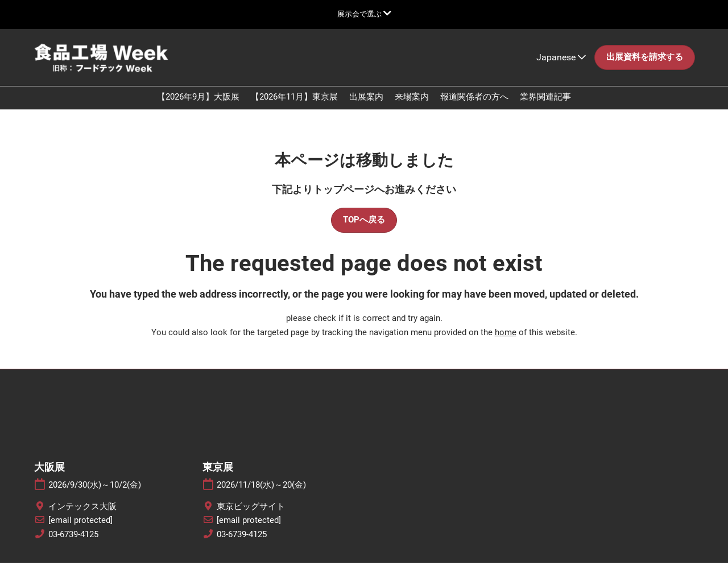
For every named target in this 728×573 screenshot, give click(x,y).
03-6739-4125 (73, 545)
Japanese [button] (561, 68)
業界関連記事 (545, 108)
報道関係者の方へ (474, 108)
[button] (645, 68)
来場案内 (412, 108)
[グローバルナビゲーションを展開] (364, 14)
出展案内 (366, 108)
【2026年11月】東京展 (294, 108)
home (506, 343)
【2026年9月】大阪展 (198, 108)
